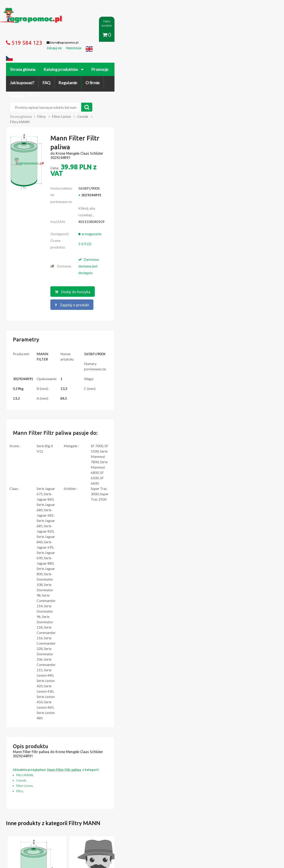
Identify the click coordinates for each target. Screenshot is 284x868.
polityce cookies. (101, 783)
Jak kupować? (141, 35)
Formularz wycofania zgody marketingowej (52, 822)
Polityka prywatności (132, 817)
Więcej (45, 609)
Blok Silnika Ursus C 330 (38, 753)
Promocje (113, 35)
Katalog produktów (76, 35)
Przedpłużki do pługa (37, 749)
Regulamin (187, 35)
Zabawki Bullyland (34, 744)
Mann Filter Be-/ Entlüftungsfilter (227, 584)
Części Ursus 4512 (35, 758)
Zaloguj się (81, 817)
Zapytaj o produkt (187, 186)
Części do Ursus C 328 (37, 762)
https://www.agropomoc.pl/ (31, 10)
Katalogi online (161, 817)
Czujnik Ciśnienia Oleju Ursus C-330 (46, 740)
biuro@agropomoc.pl (236, 744)
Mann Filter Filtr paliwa (48, 582)
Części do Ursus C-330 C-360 (42, 735)
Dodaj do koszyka (140, 186)
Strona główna (35, 35)
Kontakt (234, 35)
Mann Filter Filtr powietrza (103, 584)
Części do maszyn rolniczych (196, 817)
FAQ (166, 35)
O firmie (212, 35)
